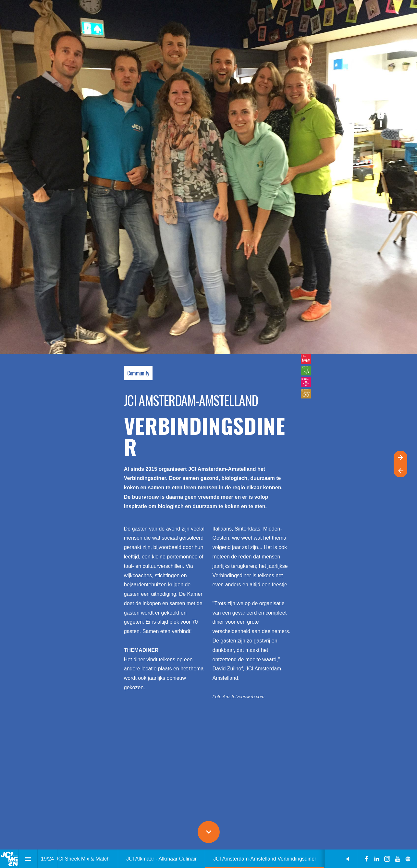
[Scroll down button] (209, 832)
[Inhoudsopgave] (28, 859)
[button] (348, 859)
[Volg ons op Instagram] (387, 859)
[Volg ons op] (408, 859)
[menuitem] (83, 859)
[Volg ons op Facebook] (366, 859)
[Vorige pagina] (400, 471)
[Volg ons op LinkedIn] (377, 859)
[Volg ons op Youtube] (398, 859)
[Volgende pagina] (400, 457)
